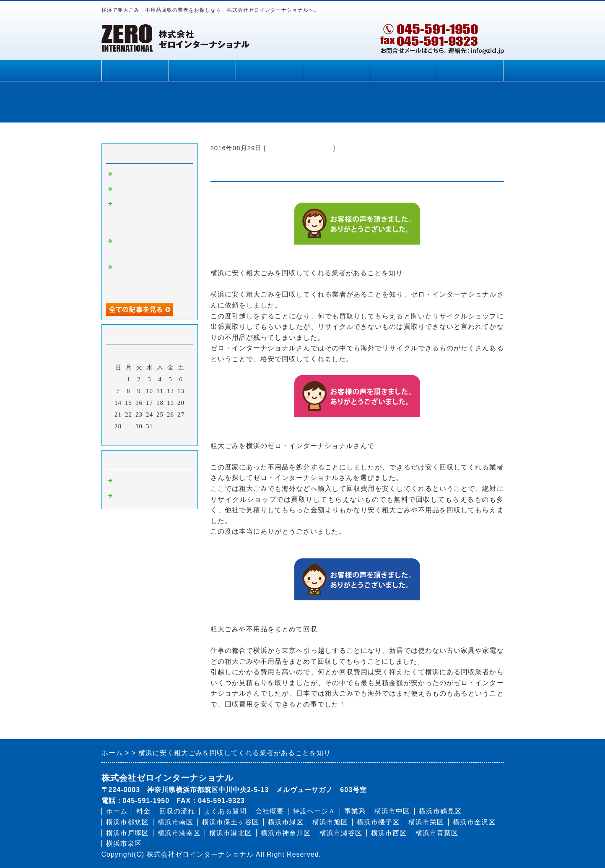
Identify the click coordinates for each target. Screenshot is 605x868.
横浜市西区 (389, 833)
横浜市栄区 (426, 822)
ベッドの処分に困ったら (151, 190)
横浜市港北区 (231, 833)
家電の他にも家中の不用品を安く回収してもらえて (151, 279)
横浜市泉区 (124, 843)
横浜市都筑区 (127, 822)
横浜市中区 (392, 811)
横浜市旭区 (330, 822)
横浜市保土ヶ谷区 (231, 822)
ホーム (135, 70)
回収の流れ (269, 70)
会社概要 (403, 70)
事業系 (355, 811)
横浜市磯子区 (378, 822)
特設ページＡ (314, 811)
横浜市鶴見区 (440, 811)
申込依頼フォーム (470, 70)
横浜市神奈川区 (286, 833)
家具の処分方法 (138, 175)
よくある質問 (336, 70)
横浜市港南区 (179, 833)
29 (129, 426)
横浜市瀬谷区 (341, 833)
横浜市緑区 (286, 822)
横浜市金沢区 (474, 822)
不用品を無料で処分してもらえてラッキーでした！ (151, 216)
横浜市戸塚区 (127, 833)
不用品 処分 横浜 (144, 497)
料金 (202, 70)
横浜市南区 (175, 822)
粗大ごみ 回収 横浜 (300, 148)
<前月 (132, 437)
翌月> (167, 437)
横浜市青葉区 (437, 833)
